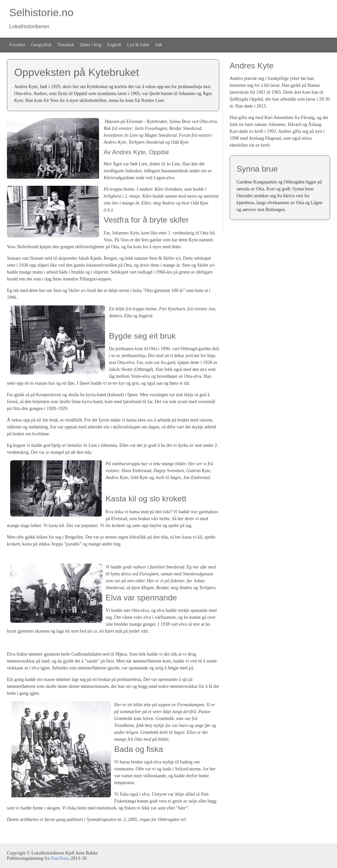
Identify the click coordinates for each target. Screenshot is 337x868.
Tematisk (66, 45)
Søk (159, 45)
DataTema (60, 858)
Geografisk (41, 45)
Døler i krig (91, 45)
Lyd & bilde (138, 45)
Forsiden (17, 45)
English (114, 45)
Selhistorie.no (40, 18)
